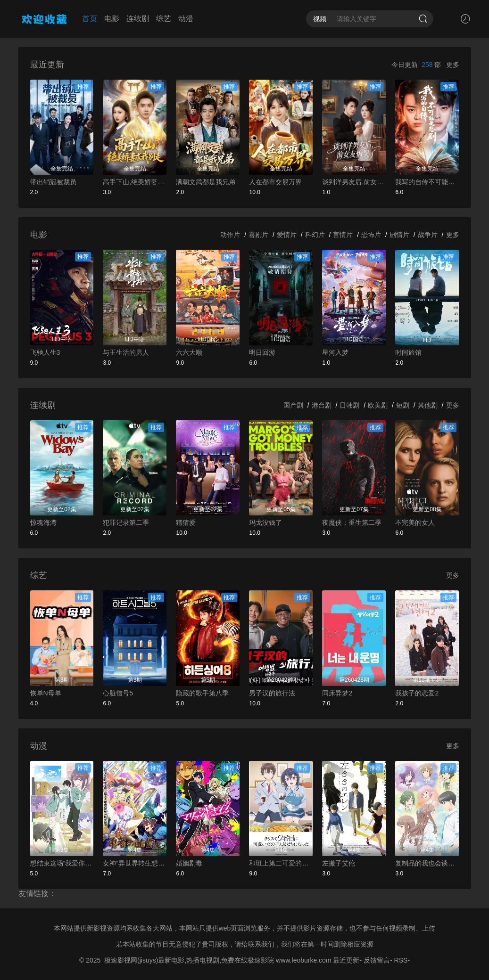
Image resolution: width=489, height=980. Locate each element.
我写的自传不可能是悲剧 (427, 182)
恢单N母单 (46, 693)
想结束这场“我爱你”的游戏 (62, 863)
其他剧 (428, 405)
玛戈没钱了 (265, 523)
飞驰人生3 (45, 352)
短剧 (403, 405)
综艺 (164, 19)
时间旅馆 (408, 352)
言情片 (343, 235)
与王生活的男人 (126, 352)
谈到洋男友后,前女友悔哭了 (354, 182)
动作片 (230, 235)
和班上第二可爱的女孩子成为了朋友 (281, 863)
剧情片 (399, 235)
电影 (112, 19)
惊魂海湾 (43, 523)
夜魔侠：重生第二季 (352, 523)
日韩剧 (349, 405)
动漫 (186, 19)
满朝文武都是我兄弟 (206, 182)
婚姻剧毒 (189, 863)
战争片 (428, 235)
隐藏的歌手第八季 (202, 693)
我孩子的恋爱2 (417, 693)
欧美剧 (378, 405)
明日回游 (262, 352)
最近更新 (346, 960)
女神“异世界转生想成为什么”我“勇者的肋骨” (135, 863)
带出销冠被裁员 (53, 182)
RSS (401, 960)
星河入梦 (335, 352)
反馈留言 (377, 960)
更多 (453, 65)
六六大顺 (189, 352)
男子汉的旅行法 (272, 693)
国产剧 (293, 405)
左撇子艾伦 (339, 863)
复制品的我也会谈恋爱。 (427, 863)
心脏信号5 (118, 693)
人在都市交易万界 (275, 182)
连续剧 (138, 19)
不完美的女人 (415, 523)
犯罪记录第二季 (126, 523)
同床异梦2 (337, 693)
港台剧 (322, 405)
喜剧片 (258, 235)
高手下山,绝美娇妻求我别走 (135, 182)
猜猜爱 (186, 523)
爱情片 (287, 235)
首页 (90, 19)
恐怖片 (371, 235)
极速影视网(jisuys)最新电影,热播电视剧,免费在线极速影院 (189, 960)
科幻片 (315, 235)
